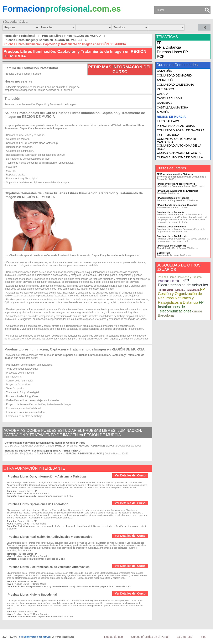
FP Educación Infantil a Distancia (175, 174)
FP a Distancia (169, 47)
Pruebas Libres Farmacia (170, 212)
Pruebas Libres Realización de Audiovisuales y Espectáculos (50, 537)
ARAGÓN (163, 112)
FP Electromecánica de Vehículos (183, 283)
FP (159, 43)
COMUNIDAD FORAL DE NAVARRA (181, 130)
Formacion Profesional (19, 36)
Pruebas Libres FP (172, 52)
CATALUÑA (164, 71)
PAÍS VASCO (165, 89)
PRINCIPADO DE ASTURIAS (176, 126)
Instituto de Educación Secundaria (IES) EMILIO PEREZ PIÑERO (43, 451)
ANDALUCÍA (165, 80)
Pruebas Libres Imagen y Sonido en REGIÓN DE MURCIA (43, 40)
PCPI (161, 57)
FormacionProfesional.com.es (34, 637)
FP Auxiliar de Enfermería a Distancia (177, 205)
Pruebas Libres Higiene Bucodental (32, 595)
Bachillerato (163, 253)
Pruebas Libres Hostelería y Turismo (180, 277)
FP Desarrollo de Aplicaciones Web (176, 184)
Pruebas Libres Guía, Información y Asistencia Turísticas (47, 476)
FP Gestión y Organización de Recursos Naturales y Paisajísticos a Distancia (181, 296)
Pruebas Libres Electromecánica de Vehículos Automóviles (49, 567)
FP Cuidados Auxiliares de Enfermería (178, 191)
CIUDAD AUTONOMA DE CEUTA (179, 153)
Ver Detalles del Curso (130, 475)
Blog (203, 637)
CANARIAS (164, 103)
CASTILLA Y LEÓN (169, 98)
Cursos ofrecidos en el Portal (150, 637)
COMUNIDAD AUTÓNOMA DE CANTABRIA (177, 141)
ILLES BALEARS (168, 121)
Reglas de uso (114, 637)
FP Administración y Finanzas (173, 198)
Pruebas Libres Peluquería (171, 227)
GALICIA (163, 94)
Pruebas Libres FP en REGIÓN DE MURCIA (72, 36)
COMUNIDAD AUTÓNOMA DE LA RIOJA (179, 147)
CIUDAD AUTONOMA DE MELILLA (180, 157)
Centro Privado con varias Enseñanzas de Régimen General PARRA (45, 443)
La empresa (185, 637)
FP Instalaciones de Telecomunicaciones (181, 307)
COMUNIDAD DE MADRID (174, 75)
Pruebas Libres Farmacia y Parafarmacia (179, 290)
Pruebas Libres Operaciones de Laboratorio (38, 504)
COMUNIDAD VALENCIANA (175, 85)
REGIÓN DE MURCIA (171, 117)
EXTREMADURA (168, 135)
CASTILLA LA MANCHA (172, 107)
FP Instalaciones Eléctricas (172, 246)
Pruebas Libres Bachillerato (172, 236)
